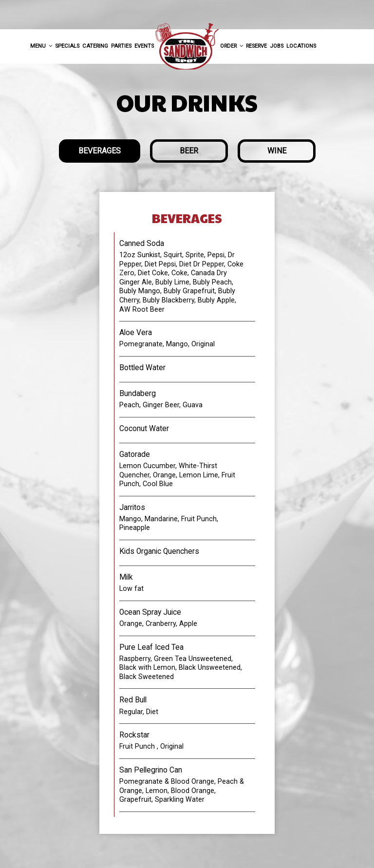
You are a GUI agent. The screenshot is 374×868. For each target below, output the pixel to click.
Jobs (277, 46)
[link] (187, 47)
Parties (121, 46)
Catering (95, 46)
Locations (301, 46)
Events (144, 46)
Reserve (256, 46)
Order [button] (232, 46)
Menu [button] (41, 46)
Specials (67, 46)
